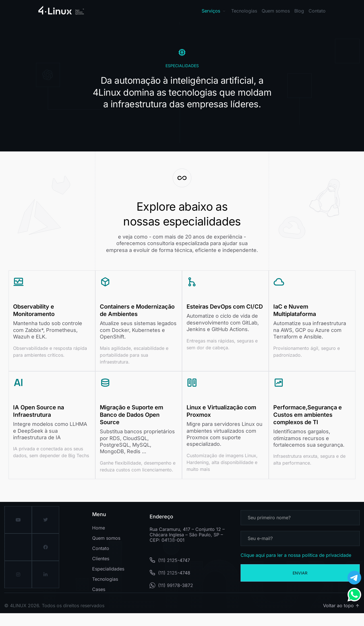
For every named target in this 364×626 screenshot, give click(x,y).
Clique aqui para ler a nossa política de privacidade (296, 568)
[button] (248, 11)
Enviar (300, 586)
